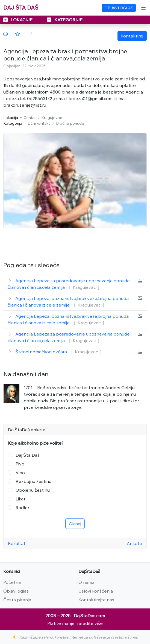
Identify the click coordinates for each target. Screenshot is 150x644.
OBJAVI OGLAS (119, 8)
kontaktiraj (132, 36)
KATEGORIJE (65, 20)
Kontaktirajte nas (96, 600)
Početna (12, 582)
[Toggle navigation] (143, 8)
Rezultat (17, 543)
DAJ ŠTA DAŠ (21, 8)
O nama (86, 582)
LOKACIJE (18, 20)
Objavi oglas (16, 591)
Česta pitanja (17, 600)
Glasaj (75, 524)
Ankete (134, 543)
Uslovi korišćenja (96, 591)
